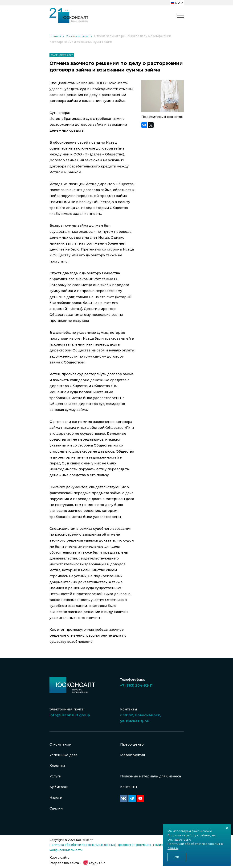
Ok (177, 857)
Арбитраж (59, 787)
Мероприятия (133, 755)
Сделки (56, 808)
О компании (60, 744)
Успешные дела (78, 36)
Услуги (55, 776)
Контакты (129, 787)
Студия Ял (94, 863)
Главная (55, 36)
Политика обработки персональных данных (82, 845)
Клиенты (57, 766)
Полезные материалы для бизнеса (151, 776)
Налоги (56, 797)
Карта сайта (59, 857)
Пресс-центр (132, 744)
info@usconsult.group (70, 715)
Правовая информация (134, 845)
